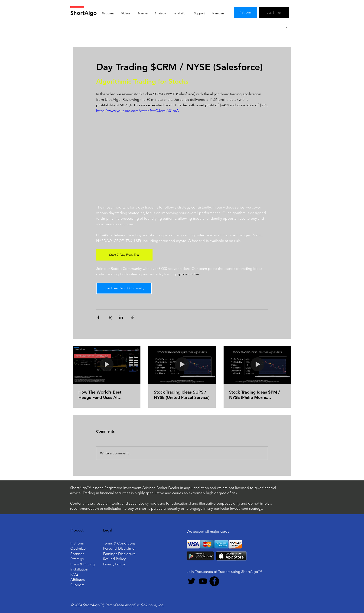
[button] (285, 26)
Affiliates (78, 580)
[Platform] (245, 12)
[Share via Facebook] (98, 317)
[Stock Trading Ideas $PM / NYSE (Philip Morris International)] (257, 365)
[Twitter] (192, 581)
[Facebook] (214, 581)
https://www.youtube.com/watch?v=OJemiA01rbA (137, 111)
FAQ (74, 574)
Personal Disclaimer (119, 548)
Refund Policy (114, 559)
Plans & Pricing (83, 564)
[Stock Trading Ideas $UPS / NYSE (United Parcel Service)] (182, 365)
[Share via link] (132, 317)
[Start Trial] (274, 12)
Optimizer (79, 548)
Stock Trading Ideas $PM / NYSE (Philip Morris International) (255, 395)
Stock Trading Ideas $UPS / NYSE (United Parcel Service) (182, 395)
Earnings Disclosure (119, 554)
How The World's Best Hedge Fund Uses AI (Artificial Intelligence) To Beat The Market (103, 395)
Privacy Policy (114, 564)
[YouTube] (203, 581)
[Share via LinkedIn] (121, 317)
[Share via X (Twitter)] (110, 317)
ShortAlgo (84, 13)
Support (77, 585)
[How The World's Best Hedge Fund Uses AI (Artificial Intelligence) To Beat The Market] (107, 365)
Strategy (77, 559)
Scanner (77, 554)
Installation (79, 569)
